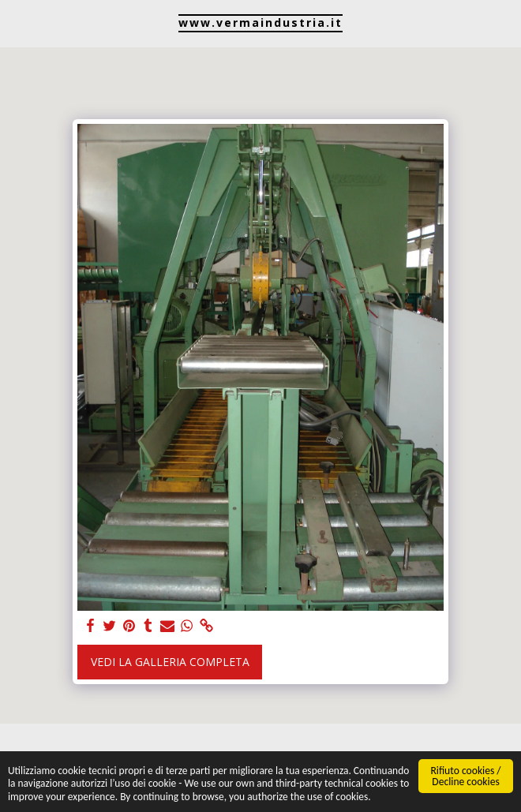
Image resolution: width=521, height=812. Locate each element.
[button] (17, 22)
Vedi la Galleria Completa (170, 662)
